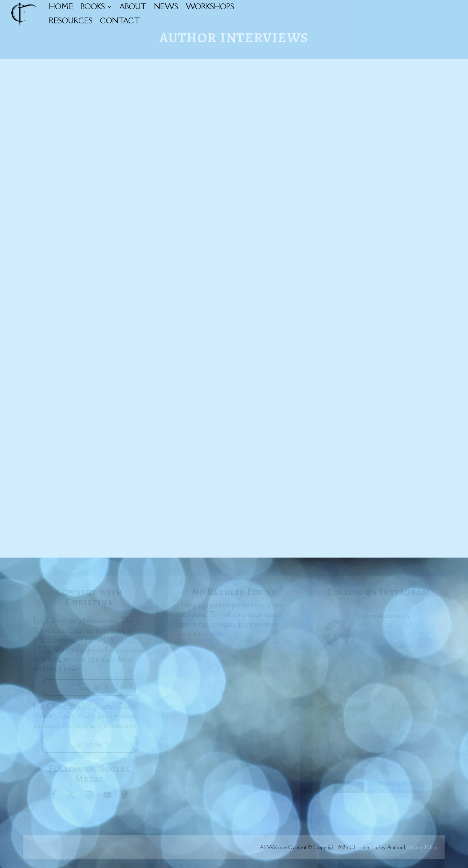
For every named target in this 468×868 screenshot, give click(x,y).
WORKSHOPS (210, 7)
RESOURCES (71, 21)
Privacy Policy (422, 847)
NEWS (166, 7)
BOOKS (93, 7)
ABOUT (133, 7)
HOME (61, 7)
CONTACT (120, 21)
